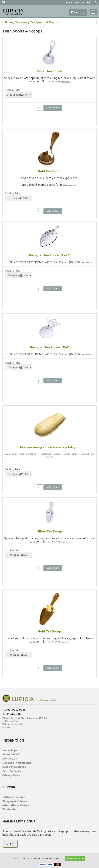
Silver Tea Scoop (50, 531)
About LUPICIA (11, 754)
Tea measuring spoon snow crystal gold (50, 447)
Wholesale (9, 809)
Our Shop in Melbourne (17, 763)
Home (9, 22)
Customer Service (14, 797)
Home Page (10, 750)
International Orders (16, 805)
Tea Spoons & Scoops (44, 22)
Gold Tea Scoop (50, 631)
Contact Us (10, 759)
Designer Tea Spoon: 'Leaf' (50, 255)
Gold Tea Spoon (50, 171)
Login (69, 2)
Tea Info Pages (12, 771)
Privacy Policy (11, 775)
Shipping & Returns (15, 801)
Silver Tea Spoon (50, 71)
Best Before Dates (14, 767)
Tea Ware (21, 22)
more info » (66, 82)
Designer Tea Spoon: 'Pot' (50, 347)
